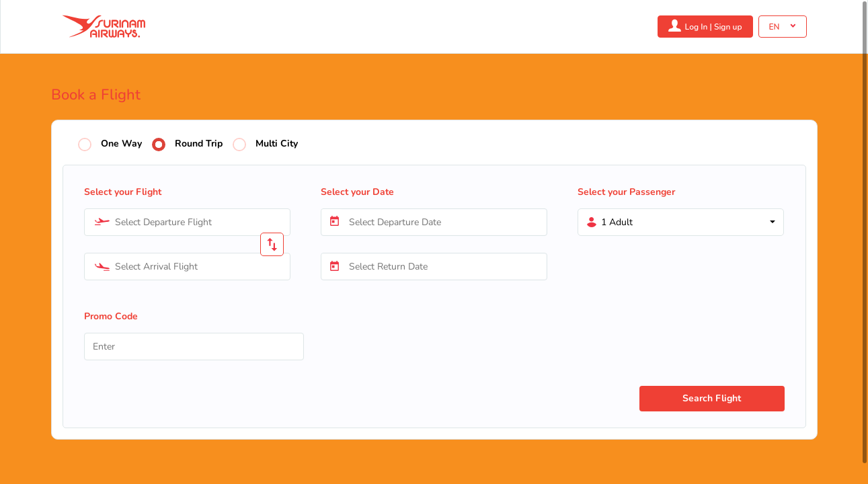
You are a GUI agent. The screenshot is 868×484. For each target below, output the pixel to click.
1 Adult (617, 222)
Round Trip (199, 144)
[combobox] (187, 222)
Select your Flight (123, 192)
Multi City (277, 144)
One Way (121, 144)
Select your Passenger (626, 192)
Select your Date (357, 192)
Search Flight (712, 398)
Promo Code (111, 316)
